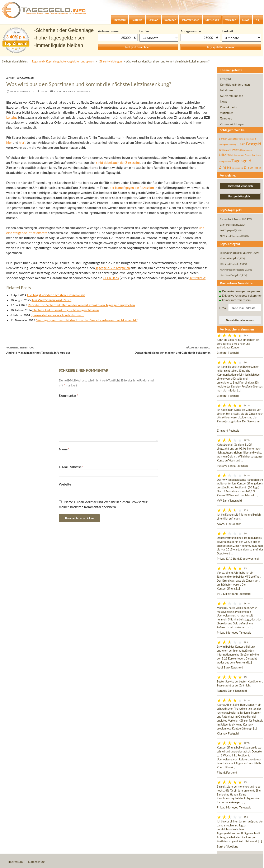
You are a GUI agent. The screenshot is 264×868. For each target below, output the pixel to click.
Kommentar (69, 395)
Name (64, 449)
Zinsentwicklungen (111, 61)
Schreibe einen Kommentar (72, 91)
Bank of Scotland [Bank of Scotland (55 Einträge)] (236, 139)
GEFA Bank (111, 278)
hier (9, 142)
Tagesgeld (226, 118)
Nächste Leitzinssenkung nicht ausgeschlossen (66, 310)
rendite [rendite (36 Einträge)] (242, 155)
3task (44, 91)
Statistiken (227, 113)
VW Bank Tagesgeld (229, 500)
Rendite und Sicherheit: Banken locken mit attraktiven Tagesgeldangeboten (81, 305)
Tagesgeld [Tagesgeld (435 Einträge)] (241, 161)
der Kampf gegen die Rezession (132, 187)
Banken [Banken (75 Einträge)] (223, 139)
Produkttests (228, 107)
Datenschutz (36, 862)
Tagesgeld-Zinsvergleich (113, 268)
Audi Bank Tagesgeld (230, 667)
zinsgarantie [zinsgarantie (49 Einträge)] (237, 168)
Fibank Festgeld (227, 772)
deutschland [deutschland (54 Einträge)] (250, 139)
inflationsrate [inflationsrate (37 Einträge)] (248, 150)
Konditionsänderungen (235, 85)
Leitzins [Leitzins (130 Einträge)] (224, 155)
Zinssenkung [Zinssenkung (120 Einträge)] (252, 167)
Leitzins (12, 117)
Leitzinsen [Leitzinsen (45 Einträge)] (235, 155)
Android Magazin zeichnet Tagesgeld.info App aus (57, 350)
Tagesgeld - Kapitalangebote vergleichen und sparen (63, 61)
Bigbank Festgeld (228, 353)
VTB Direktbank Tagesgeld (234, 594)
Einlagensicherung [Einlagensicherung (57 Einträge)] (228, 145)
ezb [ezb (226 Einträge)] (243, 144)
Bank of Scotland (228, 846)
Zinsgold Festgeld (228, 430)
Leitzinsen (226, 90)
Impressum (16, 862)
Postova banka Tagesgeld (233, 466)
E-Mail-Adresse (71, 467)
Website (65, 484)
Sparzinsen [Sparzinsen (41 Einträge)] (256, 155)
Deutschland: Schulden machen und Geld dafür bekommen (159, 350)
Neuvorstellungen (232, 96)
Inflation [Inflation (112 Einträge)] (237, 150)
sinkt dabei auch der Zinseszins (118, 162)
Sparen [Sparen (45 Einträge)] (248, 155)
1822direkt (197, 278)
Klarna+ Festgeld (228, 733)
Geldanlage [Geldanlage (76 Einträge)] (225, 150)
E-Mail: (224, 308)
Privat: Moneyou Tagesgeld (234, 632)
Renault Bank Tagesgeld (232, 691)
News (224, 101)
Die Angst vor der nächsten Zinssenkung (56, 295)
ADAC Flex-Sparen (229, 524)
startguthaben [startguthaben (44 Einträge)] (225, 162)
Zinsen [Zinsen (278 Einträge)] (225, 167)
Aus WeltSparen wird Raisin (51, 300)
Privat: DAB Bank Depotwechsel (238, 559)
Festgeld (225, 79)
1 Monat (159, 38)
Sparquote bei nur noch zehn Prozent (57, 315)
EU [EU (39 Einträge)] (238, 145)
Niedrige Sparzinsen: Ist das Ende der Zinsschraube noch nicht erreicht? (87, 320)
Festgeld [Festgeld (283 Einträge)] (254, 144)
